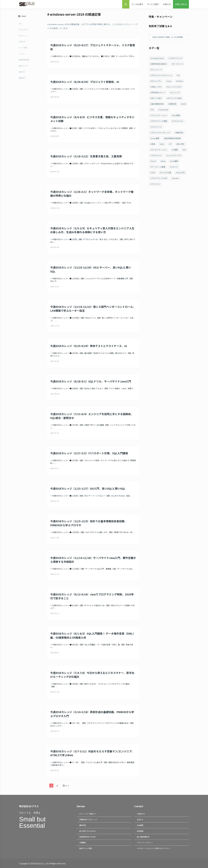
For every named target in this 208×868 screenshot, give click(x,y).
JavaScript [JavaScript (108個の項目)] (175, 112)
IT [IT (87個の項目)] (172, 147)
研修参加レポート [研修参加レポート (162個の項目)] (159, 94)
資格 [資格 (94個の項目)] (154, 147)
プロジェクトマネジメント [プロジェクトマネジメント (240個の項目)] (163, 76)
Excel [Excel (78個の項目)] (175, 165)
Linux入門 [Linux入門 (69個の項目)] (156, 189)
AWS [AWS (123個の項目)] (154, 112)
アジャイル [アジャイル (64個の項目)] (168, 194)
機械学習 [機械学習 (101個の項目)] (182, 135)
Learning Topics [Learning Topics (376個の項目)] (158, 58)
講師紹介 (22, 78)
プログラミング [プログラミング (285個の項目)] (178, 58)
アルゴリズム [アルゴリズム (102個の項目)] (180, 123)
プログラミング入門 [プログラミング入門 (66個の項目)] (174, 189)
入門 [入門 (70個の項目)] (154, 183)
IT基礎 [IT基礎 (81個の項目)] (154, 159)
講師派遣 (83, 825)
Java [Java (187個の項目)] (171, 82)
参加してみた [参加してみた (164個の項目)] (157, 88)
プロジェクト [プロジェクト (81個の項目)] (178, 159)
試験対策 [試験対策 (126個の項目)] (175, 106)
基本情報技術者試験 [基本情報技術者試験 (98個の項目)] (174, 141)
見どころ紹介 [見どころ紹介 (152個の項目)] (157, 100)
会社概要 (140, 825)
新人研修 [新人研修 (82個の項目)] (155, 153)
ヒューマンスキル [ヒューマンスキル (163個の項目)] (176, 88)
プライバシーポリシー (145, 842)
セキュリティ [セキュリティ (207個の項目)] (157, 82)
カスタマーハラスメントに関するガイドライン (154, 848)
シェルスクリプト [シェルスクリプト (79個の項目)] (159, 165)
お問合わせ (141, 814)
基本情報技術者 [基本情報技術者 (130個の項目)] (158, 106)
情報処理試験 (24, 60)
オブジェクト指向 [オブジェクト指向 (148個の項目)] (176, 100)
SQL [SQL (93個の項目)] (163, 147)
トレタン (22, 54)
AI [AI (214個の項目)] (181, 76)
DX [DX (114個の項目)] (163, 112)
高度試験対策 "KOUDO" (88, 836)
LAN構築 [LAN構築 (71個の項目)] (165, 171)
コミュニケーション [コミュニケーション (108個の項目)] (160, 118)
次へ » (66, 786)
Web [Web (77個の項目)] (154, 171)
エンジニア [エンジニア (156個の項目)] (177, 94)
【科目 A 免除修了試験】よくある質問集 (168, 37)
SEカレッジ (23, 36)
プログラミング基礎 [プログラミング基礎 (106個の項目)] (160, 123)
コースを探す (137, 4)
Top (20, 23)
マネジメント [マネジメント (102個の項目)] (157, 129)
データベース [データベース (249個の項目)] (180, 64)
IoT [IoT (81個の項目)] (165, 159)
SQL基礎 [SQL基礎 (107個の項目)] (178, 118)
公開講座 (83, 842)
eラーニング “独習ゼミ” (88, 814)
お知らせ (167, 4)
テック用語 (23, 48)
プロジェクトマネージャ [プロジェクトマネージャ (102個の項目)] (162, 135)
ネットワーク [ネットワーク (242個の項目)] (157, 70)
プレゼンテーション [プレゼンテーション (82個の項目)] (174, 153)
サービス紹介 (153, 4)
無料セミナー (24, 66)
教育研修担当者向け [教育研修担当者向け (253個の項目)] (160, 64)
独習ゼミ (22, 72)
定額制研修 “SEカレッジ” (88, 819)
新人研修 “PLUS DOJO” (88, 831)
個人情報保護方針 (143, 836)
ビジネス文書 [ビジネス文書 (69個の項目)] (167, 183)
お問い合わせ (181, 4)
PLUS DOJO (23, 30)
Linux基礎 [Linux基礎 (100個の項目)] (156, 141)
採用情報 (140, 831)
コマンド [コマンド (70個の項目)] (176, 177)
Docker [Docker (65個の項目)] (155, 194)
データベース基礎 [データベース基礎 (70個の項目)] (159, 177)
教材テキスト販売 (86, 848)
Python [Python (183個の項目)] (182, 82)
